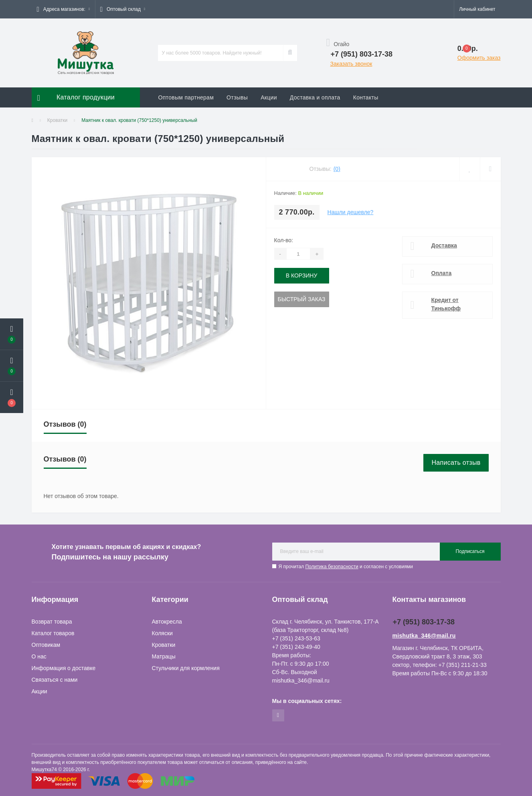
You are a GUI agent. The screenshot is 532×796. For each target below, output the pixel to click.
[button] (63, 9)
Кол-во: (284, 240)
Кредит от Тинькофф (446, 304)
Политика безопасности (332, 567)
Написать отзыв (456, 463)
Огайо (338, 44)
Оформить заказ (479, 58)
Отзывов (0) (65, 424)
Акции (269, 97)
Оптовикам (46, 645)
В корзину (302, 275)
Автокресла (167, 622)
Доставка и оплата (315, 97)
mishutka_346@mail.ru (424, 636)
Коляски (162, 633)
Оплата (442, 273)
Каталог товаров (53, 633)
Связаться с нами (55, 680)
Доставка (444, 245)
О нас (39, 656)
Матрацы (164, 656)
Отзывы (237, 97)
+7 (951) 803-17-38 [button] (424, 622)
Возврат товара (52, 622)
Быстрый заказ (302, 299)
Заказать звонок (351, 64)
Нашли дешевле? (351, 212)
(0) (337, 169)
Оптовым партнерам (186, 97)
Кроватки (57, 120)
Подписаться (470, 551)
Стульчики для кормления (186, 668)
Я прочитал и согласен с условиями (346, 567)
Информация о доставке (64, 668)
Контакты (366, 97)
